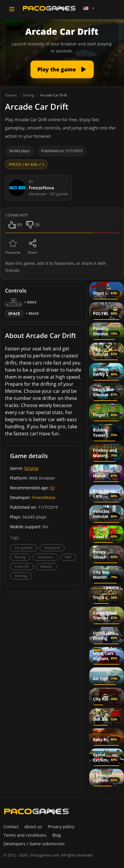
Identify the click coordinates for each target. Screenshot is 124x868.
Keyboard (52, 548)
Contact (11, 827)
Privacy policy (61, 827)
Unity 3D (22, 566)
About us (33, 827)
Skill (68, 557)
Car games (24, 548)
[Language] (89, 8)
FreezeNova (44, 497)
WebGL (46, 566)
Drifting (21, 576)
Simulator (45, 557)
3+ (53, 488)
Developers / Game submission (34, 844)
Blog (57, 835)
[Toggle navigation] (12, 9)
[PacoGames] (36, 811)
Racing (20, 557)
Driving (31, 468)
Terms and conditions (25, 835)
